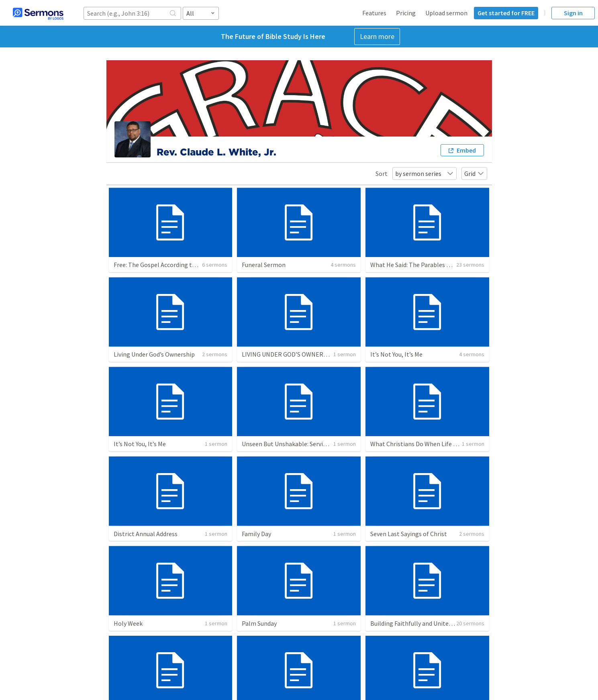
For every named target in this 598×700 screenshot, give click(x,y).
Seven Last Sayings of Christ (409, 534)
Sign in (573, 13)
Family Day (256, 534)
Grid (474, 173)
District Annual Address (146, 534)
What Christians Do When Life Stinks (420, 444)
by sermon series (425, 173)
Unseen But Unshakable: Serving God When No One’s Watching (327, 444)
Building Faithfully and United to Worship (427, 623)
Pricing (406, 13)
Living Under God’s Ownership (154, 354)
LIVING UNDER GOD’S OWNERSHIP (289, 354)
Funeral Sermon (264, 265)
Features (374, 13)
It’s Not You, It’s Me (396, 354)
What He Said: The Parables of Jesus (419, 265)
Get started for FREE (506, 13)
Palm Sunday (259, 623)
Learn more (377, 36)
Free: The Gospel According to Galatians (168, 265)
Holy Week (128, 623)
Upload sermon (446, 13)
